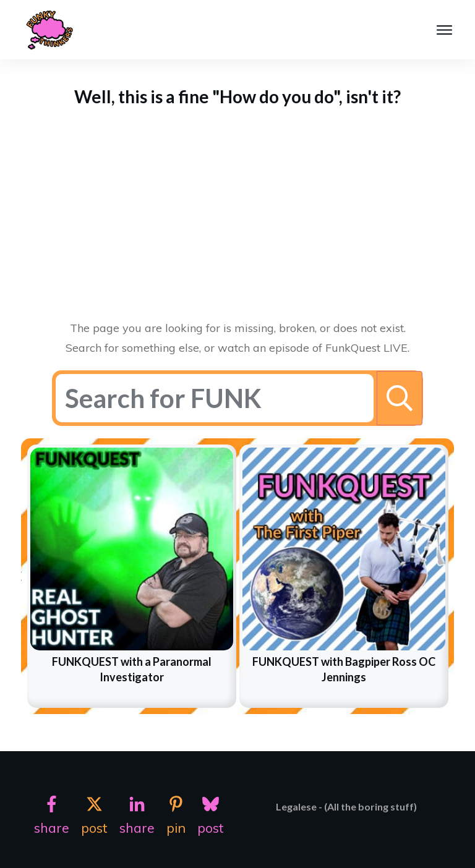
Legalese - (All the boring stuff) (346, 806)
